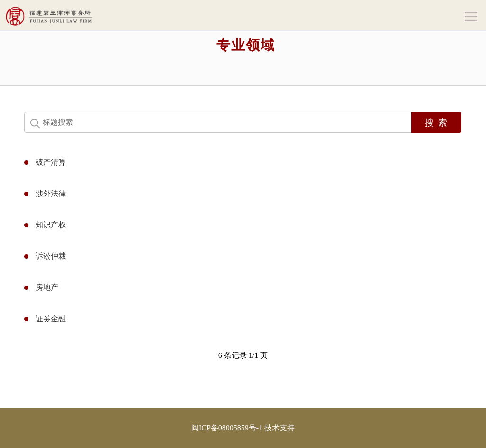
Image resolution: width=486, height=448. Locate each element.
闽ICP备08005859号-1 (227, 428)
